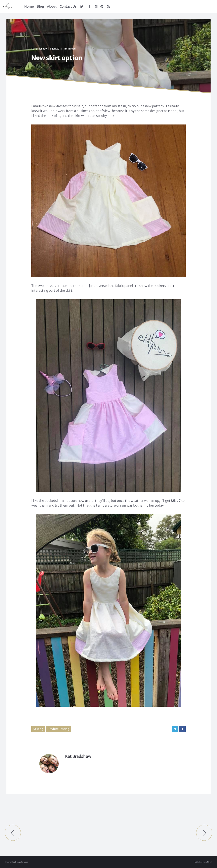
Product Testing (58, 729)
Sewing (38, 729)
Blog (40, 6)
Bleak (14, 862)
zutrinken (24, 862)
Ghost (210, 862)
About (52, 6)
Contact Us (68, 6)
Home (29, 6)
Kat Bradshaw (39, 49)
